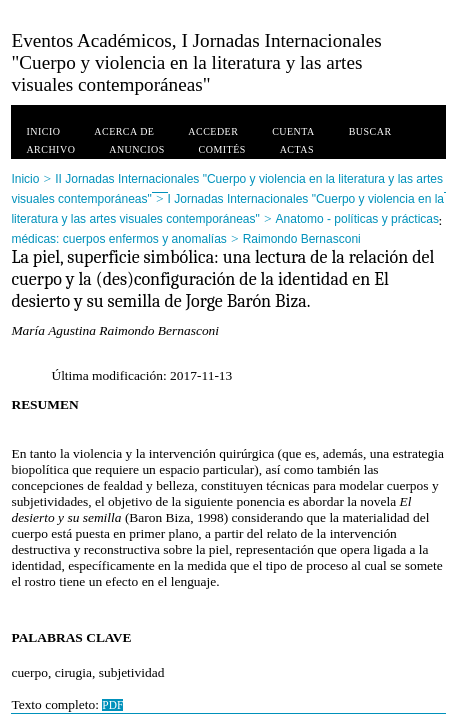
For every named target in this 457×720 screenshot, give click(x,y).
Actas (297, 149)
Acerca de (124, 131)
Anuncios (137, 149)
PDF (112, 705)
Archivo (50, 149)
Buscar (370, 131)
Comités (222, 149)
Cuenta (293, 131)
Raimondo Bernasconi (302, 239)
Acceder (213, 131)
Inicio (43, 131)
